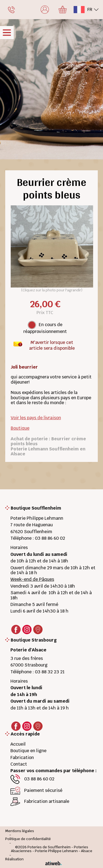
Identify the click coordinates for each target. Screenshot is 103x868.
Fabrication (22, 758)
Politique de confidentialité (28, 839)
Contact (19, 764)
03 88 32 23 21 (50, 672)
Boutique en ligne (28, 751)
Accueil (18, 744)
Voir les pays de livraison (36, 418)
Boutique (20, 428)
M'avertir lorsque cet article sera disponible (52, 344)
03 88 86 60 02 (50, 538)
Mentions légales (20, 831)
